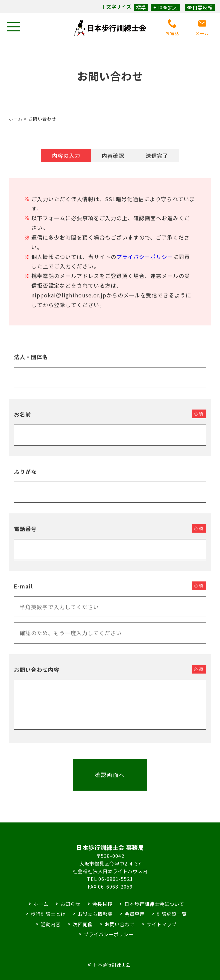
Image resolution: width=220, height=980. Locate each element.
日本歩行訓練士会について (154, 904)
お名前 (22, 420)
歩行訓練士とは (48, 914)
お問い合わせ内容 (37, 675)
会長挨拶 (102, 904)
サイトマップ (162, 924)
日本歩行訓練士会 (110, 28)
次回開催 (83, 924)
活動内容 (51, 924)
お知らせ (70, 904)
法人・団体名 (31, 362)
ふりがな (25, 477)
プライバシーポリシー (145, 262)
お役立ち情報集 (95, 914)
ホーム (16, 119)
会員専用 (135, 914)
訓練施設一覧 (172, 914)
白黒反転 (200, 7)
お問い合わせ (120, 924)
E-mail (23, 591)
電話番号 (25, 534)
